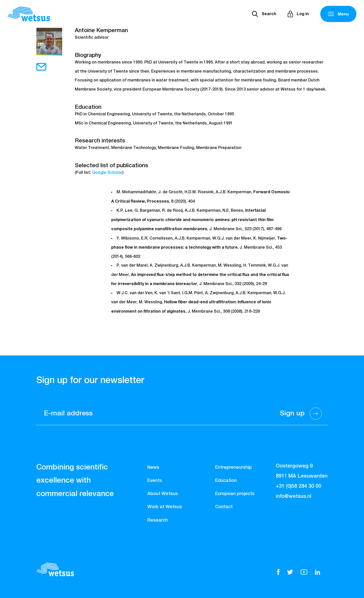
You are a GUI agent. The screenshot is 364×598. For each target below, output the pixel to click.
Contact (224, 507)
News (153, 467)
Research (158, 520)
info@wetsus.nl (294, 496)
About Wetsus (163, 494)
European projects (235, 494)
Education (226, 481)
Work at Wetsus (165, 507)
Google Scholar (107, 173)
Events (155, 481)
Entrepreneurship (233, 467)
